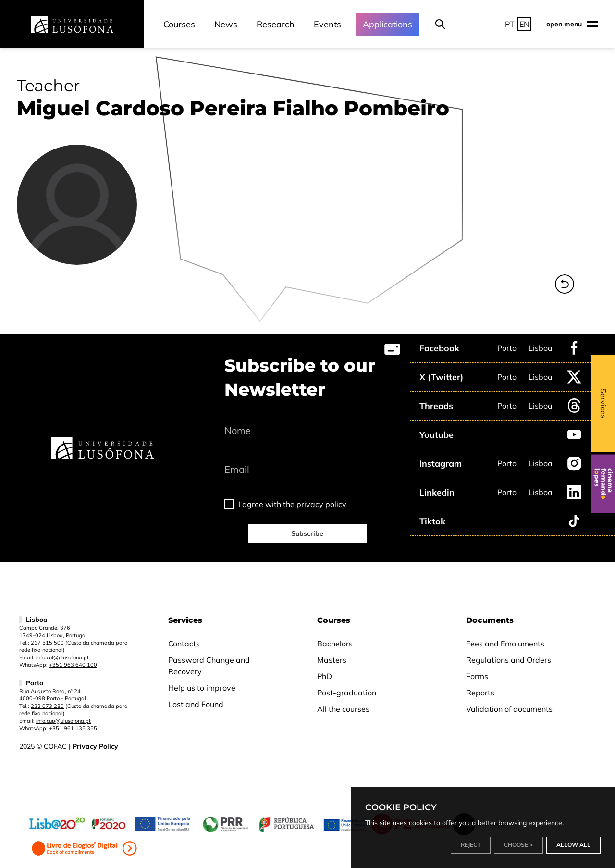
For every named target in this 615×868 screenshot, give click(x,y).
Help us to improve (202, 688)
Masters (332, 660)
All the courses (343, 709)
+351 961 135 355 (73, 728)
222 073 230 (47, 706)
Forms (477, 676)
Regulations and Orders (509, 660)
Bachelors (335, 644)
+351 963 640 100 (73, 665)
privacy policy (321, 504)
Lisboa (541, 348)
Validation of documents (509, 709)
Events (327, 24)
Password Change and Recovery (209, 666)
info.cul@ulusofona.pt (62, 657)
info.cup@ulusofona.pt (63, 721)
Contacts (184, 644)
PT (510, 24)
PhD (325, 676)
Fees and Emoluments (505, 644)
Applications (387, 24)
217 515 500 (47, 643)
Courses (179, 24)
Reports (480, 693)
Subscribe (307, 533)
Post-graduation (347, 693)
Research (276, 24)
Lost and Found (196, 704)
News (226, 24)
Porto (507, 348)
